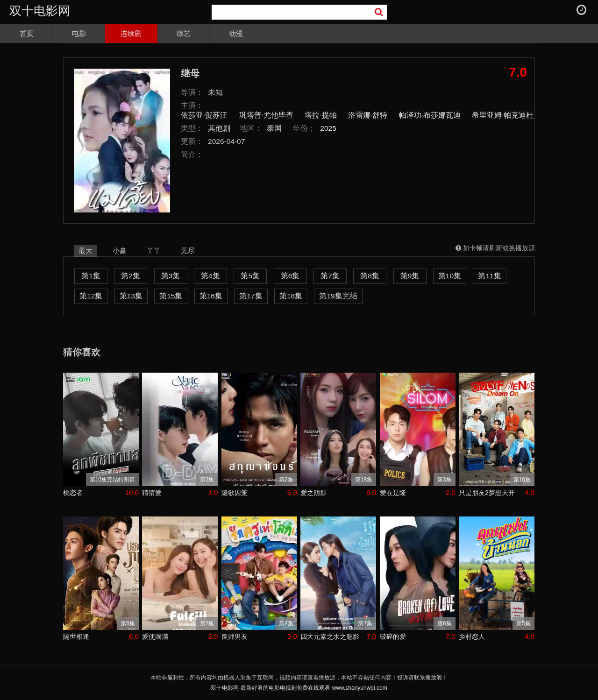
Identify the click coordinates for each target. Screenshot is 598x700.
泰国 (274, 128)
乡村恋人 (472, 636)
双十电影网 (40, 11)
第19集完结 (338, 296)
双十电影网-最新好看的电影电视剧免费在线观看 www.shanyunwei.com (299, 688)
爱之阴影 (313, 493)
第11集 (489, 276)
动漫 (236, 33)
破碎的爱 (393, 636)
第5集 (250, 276)
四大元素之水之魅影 (330, 636)
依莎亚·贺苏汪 (204, 115)
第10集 (450, 276)
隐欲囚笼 (235, 493)
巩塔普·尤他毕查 (266, 115)
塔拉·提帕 (320, 115)
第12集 (91, 296)
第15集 (171, 296)
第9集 (410, 276)
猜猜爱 (152, 493)
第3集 (171, 276)
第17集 (251, 296)
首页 (27, 33)
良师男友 (235, 636)
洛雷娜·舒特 (368, 115)
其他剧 (219, 128)
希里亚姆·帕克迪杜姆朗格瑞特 (521, 115)
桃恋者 (73, 493)
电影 (79, 33)
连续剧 (131, 33)
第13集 (131, 296)
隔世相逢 (76, 636)
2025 (328, 128)
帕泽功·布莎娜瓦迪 (430, 115)
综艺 (184, 33)
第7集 (330, 276)
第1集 (91, 276)
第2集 (131, 276)
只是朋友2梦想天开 (487, 493)
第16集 (211, 296)
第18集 (291, 296)
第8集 (370, 276)
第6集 (290, 276)
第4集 (210, 276)
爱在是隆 (393, 493)
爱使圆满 (155, 636)
